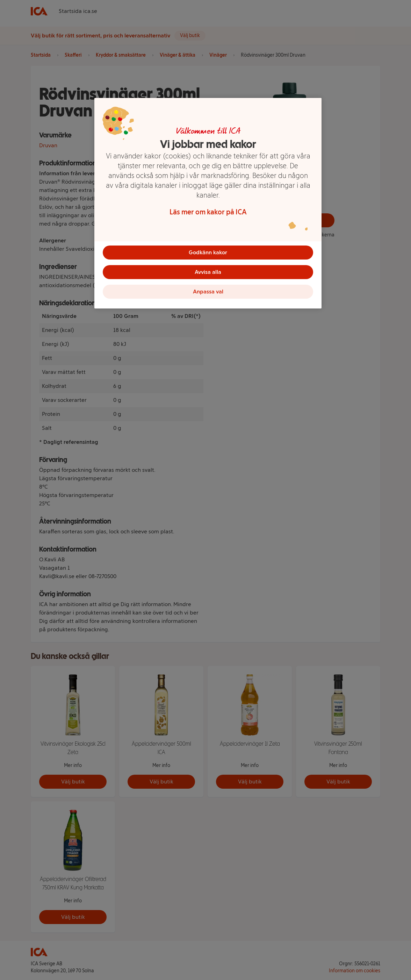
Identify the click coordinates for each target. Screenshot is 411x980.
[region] (208, 203)
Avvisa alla (208, 272)
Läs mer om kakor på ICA (208, 212)
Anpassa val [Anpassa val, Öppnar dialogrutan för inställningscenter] (208, 292)
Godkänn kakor (208, 252)
